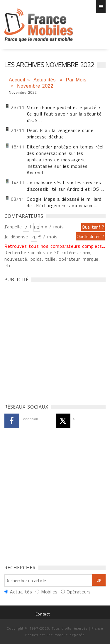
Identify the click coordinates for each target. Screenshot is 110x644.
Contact (43, 614)
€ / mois (48, 237)
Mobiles (49, 592)
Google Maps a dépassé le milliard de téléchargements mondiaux (64, 202)
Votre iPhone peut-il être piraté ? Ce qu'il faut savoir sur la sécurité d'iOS (64, 114)
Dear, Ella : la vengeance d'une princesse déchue (60, 133)
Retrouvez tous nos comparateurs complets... (55, 246)
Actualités (45, 80)
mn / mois (52, 227)
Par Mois (76, 80)
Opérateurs (79, 592)
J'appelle (13, 227)
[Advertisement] (55, 341)
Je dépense (17, 237)
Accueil (17, 80)
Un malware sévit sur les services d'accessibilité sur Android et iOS (64, 186)
